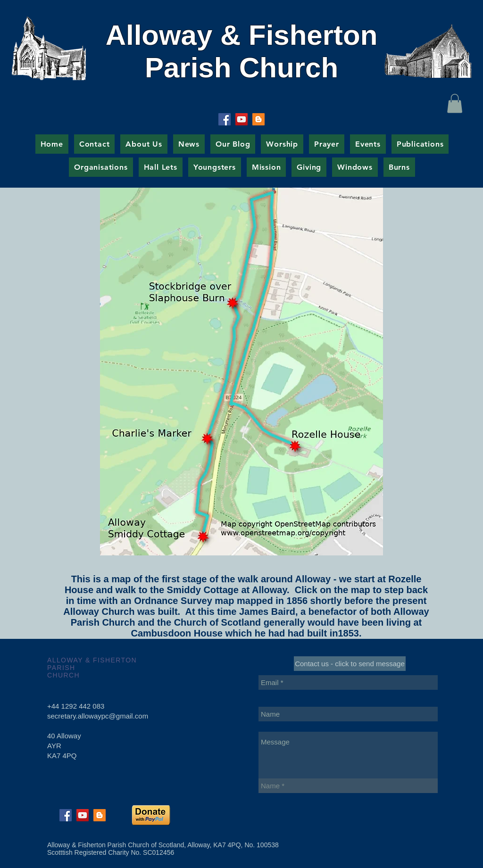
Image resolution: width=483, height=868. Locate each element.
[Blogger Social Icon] (258, 119)
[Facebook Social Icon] (225, 119)
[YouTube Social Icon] (241, 119)
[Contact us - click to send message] (350, 664)
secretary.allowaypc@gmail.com (98, 716)
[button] (455, 103)
